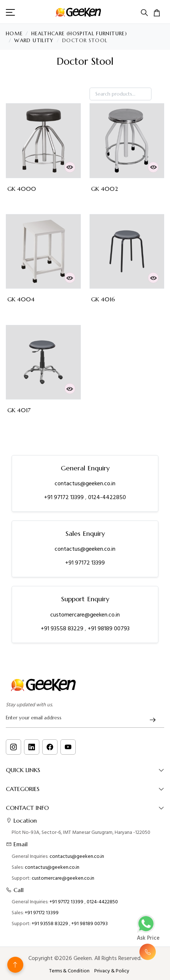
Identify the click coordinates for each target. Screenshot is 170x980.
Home (14, 34)
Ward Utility (34, 41)
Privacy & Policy (112, 971)
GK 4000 (22, 189)
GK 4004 (21, 299)
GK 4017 (19, 410)
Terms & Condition (69, 971)
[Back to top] (15, 965)
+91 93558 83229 (63, 628)
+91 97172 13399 (65, 497)
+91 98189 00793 (109, 628)
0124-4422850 (107, 497)
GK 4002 (104, 189)
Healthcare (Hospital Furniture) (79, 34)
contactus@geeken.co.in (85, 483)
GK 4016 (103, 299)
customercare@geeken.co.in (85, 615)
